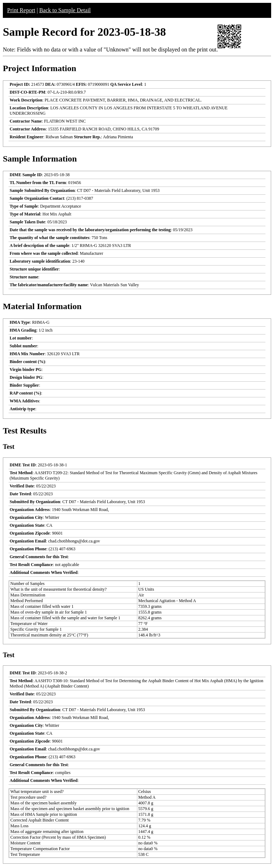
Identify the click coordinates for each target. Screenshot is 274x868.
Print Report (21, 10)
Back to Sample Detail (65, 10)
